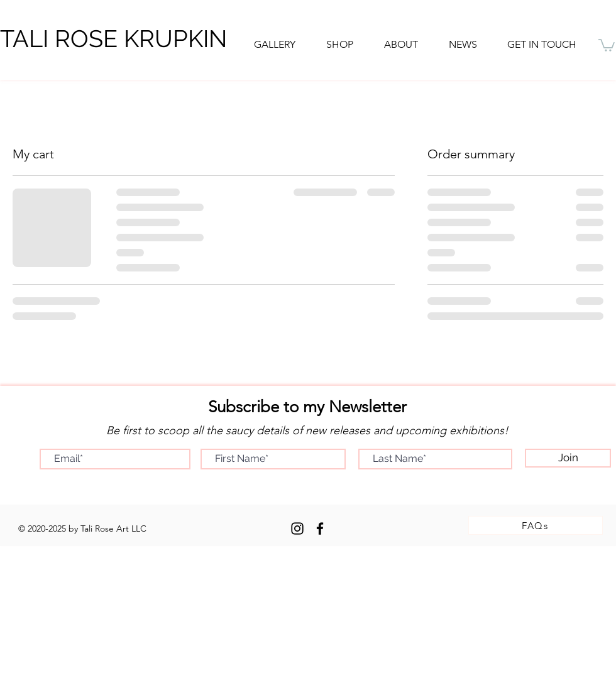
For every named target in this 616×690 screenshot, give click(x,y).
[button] (401, 45)
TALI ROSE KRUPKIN (113, 39)
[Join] (568, 458)
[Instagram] (297, 528)
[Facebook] (320, 528)
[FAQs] (536, 525)
